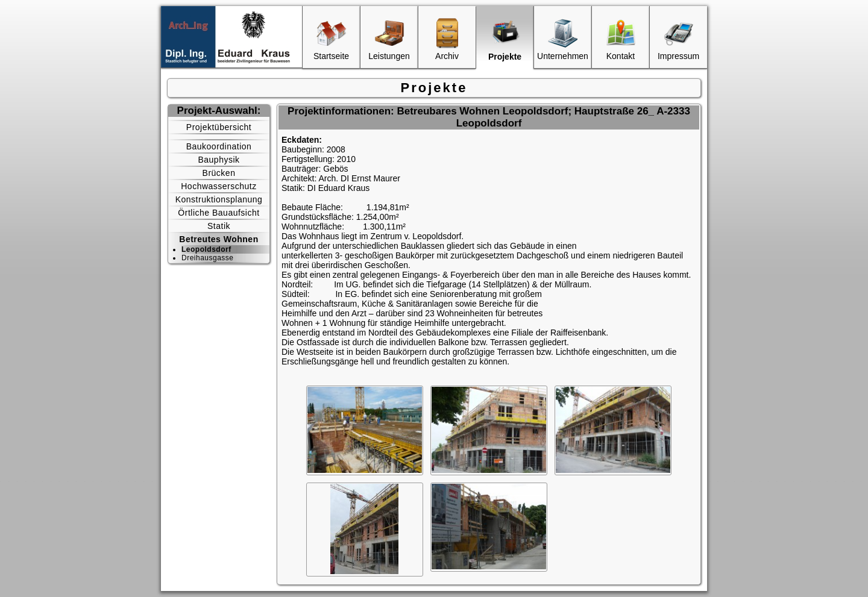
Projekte (505, 40)
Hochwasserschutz (219, 186)
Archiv (447, 39)
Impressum (678, 39)
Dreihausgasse (208, 258)
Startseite (331, 39)
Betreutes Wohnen (219, 239)
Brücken (219, 173)
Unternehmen (563, 39)
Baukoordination (219, 146)
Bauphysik (219, 160)
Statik (219, 226)
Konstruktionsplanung (219, 199)
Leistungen (389, 39)
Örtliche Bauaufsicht (219, 213)
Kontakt (621, 39)
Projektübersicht (219, 127)
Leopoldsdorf (206, 249)
